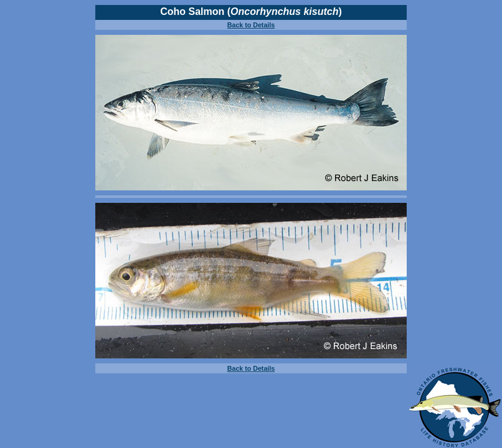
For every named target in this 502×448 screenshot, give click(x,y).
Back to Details (251, 25)
